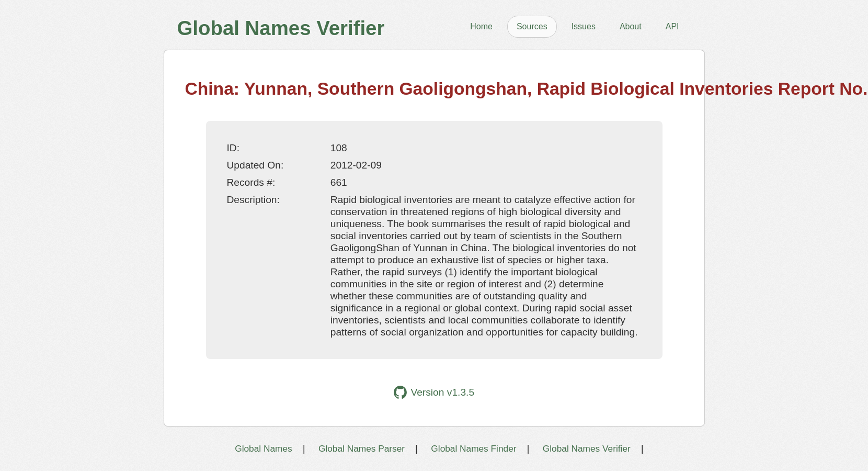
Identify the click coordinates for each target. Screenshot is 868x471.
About (631, 26)
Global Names (263, 448)
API (672, 26)
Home (481, 26)
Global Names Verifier (587, 448)
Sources (532, 26)
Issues (584, 26)
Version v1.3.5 (434, 392)
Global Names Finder (473, 448)
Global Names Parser (362, 448)
